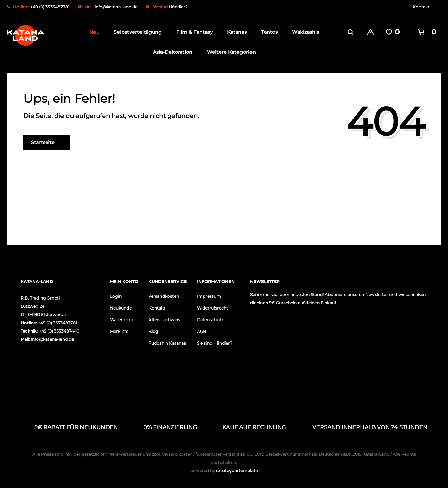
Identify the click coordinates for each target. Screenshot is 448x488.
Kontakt (421, 7)
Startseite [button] (47, 142)
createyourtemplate (224, 470)
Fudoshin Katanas (167, 342)
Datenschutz (210, 319)
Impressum (209, 296)
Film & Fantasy (192, 32)
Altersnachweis (164, 319)
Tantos (267, 32)
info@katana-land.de (116, 7)
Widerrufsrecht (212, 307)
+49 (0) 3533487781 (57, 322)
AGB (201, 331)
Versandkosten (164, 296)
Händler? (178, 7)
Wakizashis (304, 32)
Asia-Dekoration (171, 52)
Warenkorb (121, 319)
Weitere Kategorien (229, 52)
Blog (153, 331)
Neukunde (121, 307)
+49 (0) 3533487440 (59, 330)
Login (116, 296)
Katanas (235, 32)
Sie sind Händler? (215, 342)
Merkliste (119, 331)
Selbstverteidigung (136, 32)
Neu (92, 32)
